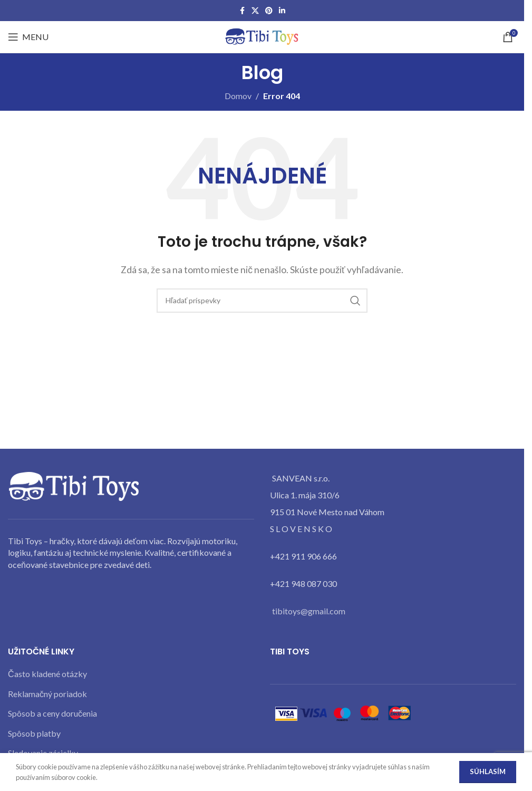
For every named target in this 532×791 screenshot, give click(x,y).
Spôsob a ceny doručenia (52, 713)
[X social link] (255, 11)
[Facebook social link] (242, 11)
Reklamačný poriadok (47, 694)
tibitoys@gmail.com (309, 611)
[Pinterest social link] (269, 11)
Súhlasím (488, 771)
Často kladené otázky (47, 674)
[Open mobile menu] (28, 37)
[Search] (262, 301)
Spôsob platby (34, 733)
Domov (238, 96)
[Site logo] (262, 36)
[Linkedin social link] (282, 11)
